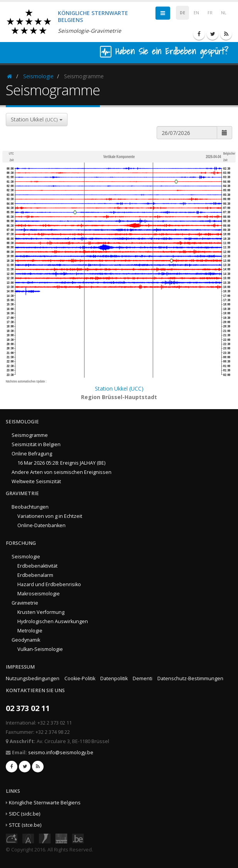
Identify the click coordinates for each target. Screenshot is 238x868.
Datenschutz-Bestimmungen (190, 678)
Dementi (143, 678)
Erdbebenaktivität (37, 566)
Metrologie (30, 631)
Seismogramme (30, 435)
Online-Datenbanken (41, 525)
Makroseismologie (39, 594)
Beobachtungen (30, 507)
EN (196, 13)
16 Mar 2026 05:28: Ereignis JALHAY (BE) (61, 463)
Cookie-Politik (80, 678)
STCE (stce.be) (25, 825)
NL (224, 13)
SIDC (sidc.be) (24, 814)
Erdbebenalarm (35, 575)
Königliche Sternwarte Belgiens (45, 803)
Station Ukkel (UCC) (119, 388)
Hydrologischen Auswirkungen (53, 621)
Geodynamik (26, 640)
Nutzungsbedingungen (33, 678)
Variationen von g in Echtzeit (50, 516)
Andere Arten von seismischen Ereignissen (62, 472)
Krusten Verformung (41, 612)
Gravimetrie (25, 603)
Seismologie (38, 76)
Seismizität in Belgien (36, 444)
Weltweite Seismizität (36, 481)
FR (210, 13)
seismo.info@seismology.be (61, 753)
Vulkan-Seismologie (40, 649)
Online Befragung (32, 454)
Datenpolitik (114, 678)
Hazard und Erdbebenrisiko (49, 584)
